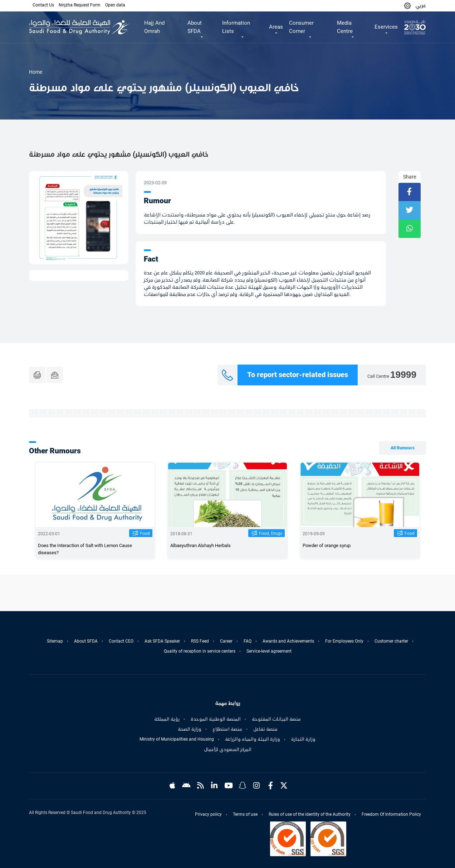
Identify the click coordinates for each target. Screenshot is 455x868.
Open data (115, 5)
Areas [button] (276, 27)
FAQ (248, 641)
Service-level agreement (269, 651)
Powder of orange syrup (327, 545)
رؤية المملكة (167, 719)
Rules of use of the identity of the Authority (310, 814)
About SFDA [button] (195, 27)
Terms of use (245, 814)
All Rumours (403, 448)
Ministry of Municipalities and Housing (177, 739)
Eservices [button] (386, 27)
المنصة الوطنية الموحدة (216, 719)
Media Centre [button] (345, 27)
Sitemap (55, 641)
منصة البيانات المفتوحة (276, 719)
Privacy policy (208, 814)
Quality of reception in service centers (200, 651)
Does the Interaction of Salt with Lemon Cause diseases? (85, 549)
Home (36, 72)
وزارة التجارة (303, 739)
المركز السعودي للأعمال (228, 750)
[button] (407, 6)
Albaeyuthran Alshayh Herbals (200, 545)
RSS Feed (200, 641)
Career (226, 641)
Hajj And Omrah (154, 27)
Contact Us (43, 5)
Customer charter (391, 641)
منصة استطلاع (227, 729)
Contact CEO (121, 641)
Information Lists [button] (236, 27)
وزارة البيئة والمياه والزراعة (253, 739)
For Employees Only (344, 641)
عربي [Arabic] (421, 5)
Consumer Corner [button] (301, 27)
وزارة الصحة (190, 729)
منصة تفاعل (265, 729)
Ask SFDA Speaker (162, 641)
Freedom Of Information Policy (391, 814)
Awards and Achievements (288, 641)
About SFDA (86, 641)
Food (145, 533)
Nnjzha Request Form (80, 5)
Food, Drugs (271, 533)
